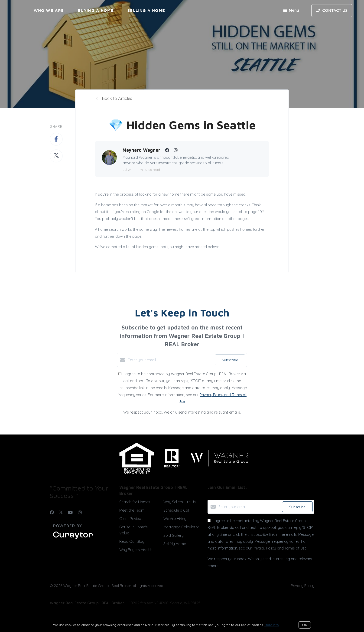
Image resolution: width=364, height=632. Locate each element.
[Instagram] (80, 512)
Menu (291, 11)
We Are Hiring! (175, 519)
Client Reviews (131, 519)
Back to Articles (117, 98)
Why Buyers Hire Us (136, 550)
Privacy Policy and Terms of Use (280, 548)
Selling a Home (146, 10)
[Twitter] (61, 512)
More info (272, 625)
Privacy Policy (303, 586)
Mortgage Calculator (181, 527)
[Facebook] (52, 512)
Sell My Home (175, 544)
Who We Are (49, 10)
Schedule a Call (176, 510)
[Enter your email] (170, 360)
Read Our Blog (132, 541)
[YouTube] (70, 512)
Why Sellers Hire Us (180, 502)
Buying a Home (96, 10)
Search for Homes (135, 502)
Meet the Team (132, 510)
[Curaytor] (73, 540)
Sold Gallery (174, 535)
